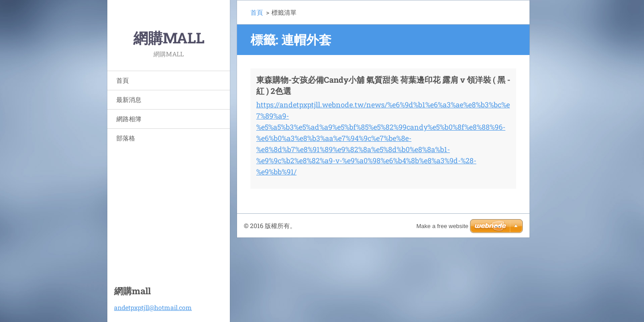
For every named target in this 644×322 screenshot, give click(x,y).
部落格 (126, 138)
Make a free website (442, 226)
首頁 (123, 80)
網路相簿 (129, 119)
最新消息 (129, 100)
